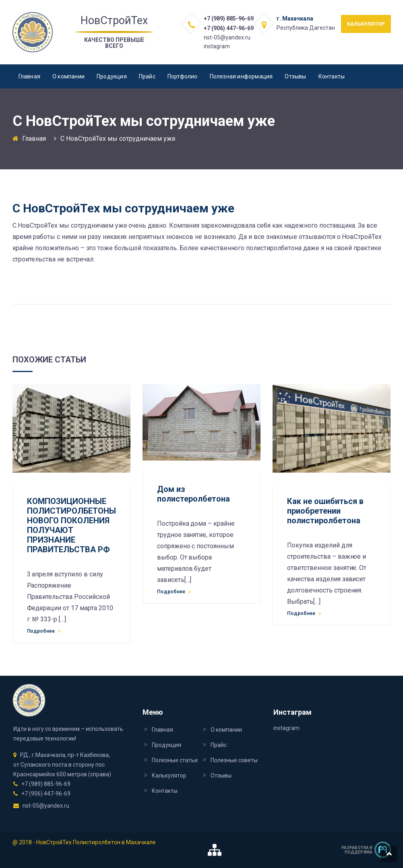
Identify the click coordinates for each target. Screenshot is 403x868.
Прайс (147, 76)
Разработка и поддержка (357, 850)
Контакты (332, 76)
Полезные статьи (175, 760)
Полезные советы (234, 760)
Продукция (112, 76)
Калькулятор (169, 775)
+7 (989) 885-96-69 (229, 19)
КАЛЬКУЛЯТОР (366, 24)
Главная (29, 76)
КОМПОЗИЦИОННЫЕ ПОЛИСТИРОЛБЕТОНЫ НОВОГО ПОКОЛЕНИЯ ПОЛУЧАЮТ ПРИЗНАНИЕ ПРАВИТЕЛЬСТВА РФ (71, 525)
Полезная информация (241, 76)
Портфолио (183, 76)
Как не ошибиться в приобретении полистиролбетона (325, 511)
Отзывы (295, 76)
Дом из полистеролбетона (193, 494)
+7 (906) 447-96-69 (229, 28)
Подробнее (44, 631)
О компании (68, 76)
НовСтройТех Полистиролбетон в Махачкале (96, 842)
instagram (217, 46)
